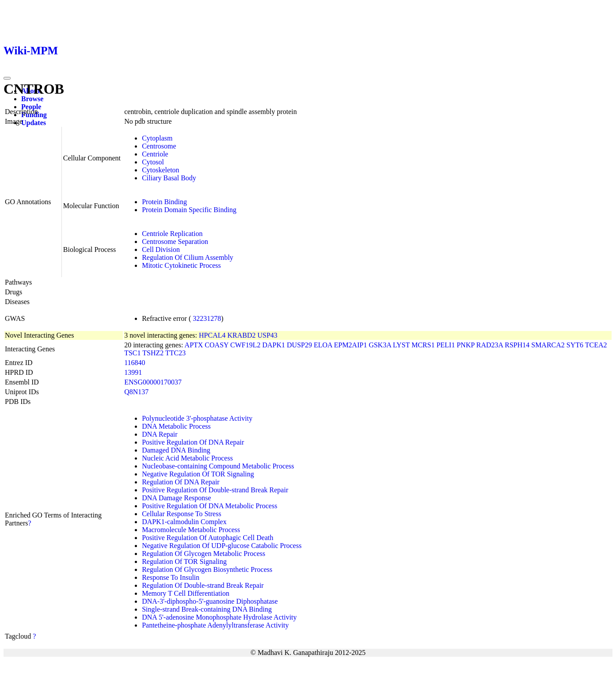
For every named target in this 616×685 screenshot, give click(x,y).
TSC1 (132, 353)
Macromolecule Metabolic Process (191, 530)
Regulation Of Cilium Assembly (188, 257)
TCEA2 (596, 345)
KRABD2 (241, 335)
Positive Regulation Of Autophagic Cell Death (207, 538)
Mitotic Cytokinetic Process (181, 265)
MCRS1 (423, 345)
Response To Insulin (171, 577)
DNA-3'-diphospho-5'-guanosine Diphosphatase (210, 601)
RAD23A (490, 345)
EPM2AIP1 (351, 345)
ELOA (323, 345)
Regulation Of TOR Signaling (184, 561)
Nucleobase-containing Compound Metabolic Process (218, 466)
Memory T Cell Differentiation (186, 593)
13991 (133, 372)
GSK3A (380, 345)
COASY (217, 345)
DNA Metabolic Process (176, 426)
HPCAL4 (212, 335)
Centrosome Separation (175, 242)
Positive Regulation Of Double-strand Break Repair (215, 490)
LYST (401, 345)
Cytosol (153, 162)
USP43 (267, 335)
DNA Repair (160, 434)
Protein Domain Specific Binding (189, 210)
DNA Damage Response (176, 498)
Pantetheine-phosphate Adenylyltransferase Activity (215, 625)
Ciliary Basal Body (169, 178)
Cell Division (161, 249)
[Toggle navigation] (7, 78)
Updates (34, 123)
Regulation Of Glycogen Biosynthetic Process (207, 569)
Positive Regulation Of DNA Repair (193, 442)
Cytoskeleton (160, 170)
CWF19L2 (245, 345)
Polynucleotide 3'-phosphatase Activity (197, 418)
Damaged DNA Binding (176, 450)
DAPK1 (274, 345)
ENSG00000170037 (153, 382)
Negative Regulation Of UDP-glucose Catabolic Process (222, 546)
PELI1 (446, 345)
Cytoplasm (157, 138)
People (31, 107)
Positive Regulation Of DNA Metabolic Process (209, 506)
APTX (194, 345)
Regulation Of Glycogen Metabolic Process (203, 554)
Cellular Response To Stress (181, 514)
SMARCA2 (548, 345)
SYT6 (575, 345)
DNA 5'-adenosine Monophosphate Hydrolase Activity (219, 617)
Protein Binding (164, 202)
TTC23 (175, 353)
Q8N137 (136, 392)
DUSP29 (299, 345)
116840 (135, 363)
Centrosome (159, 146)
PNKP (465, 345)
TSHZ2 (153, 353)
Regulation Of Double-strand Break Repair (203, 585)
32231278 (207, 318)
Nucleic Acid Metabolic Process (187, 458)
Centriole (155, 154)
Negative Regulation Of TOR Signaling (198, 474)
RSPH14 (517, 345)
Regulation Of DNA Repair (181, 482)
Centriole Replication (172, 234)
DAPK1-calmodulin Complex (184, 522)
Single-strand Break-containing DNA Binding (207, 609)
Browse (32, 99)
